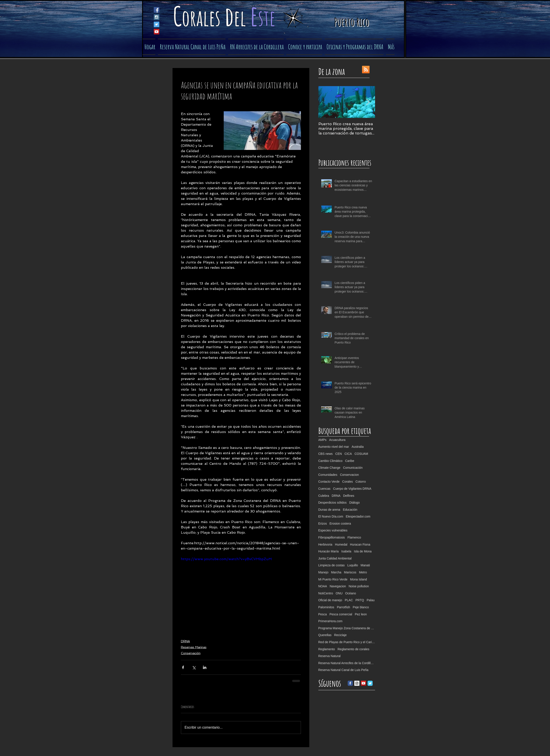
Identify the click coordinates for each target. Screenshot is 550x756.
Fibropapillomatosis (332, 537)
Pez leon (361, 614)
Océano (351, 593)
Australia (358, 447)
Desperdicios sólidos (332, 503)
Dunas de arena (329, 510)
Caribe (350, 461)
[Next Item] (368, 102)
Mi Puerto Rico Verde (333, 579)
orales (203, 18)
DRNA (185, 641)
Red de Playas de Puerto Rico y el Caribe (347, 642)
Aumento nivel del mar (334, 447)
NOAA (323, 586)
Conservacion (349, 475)
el (242, 18)
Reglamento (327, 649)
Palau (371, 600)
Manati (365, 565)
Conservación (191, 653)
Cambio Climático (330, 461)
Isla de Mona (363, 551)
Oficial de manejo (330, 600)
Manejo (323, 572)
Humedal (341, 544)
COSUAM (361, 454)
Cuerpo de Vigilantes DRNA (352, 489)
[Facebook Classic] (350, 683)
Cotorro (361, 482)
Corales (347, 482)
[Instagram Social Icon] (157, 17)
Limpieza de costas (332, 565)
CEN (339, 454)
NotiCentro (326, 593)
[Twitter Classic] (370, 683)
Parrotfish (344, 607)
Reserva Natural (329, 656)
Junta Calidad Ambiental (335, 558)
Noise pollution (359, 586)
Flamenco (354, 537)
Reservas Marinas (194, 647)
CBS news (326, 454)
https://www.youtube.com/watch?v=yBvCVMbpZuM (226, 559)
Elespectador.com (358, 516)
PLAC (349, 600)
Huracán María (329, 551)
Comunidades (328, 475)
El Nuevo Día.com (331, 516)
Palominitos (326, 607)
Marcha (336, 572)
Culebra (324, 496)
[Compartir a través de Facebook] (183, 667)
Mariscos (350, 572)
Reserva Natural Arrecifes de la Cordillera (347, 663)
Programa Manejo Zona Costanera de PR (347, 628)
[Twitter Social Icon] (157, 24)
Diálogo (354, 503)
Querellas (325, 635)
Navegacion (338, 586)
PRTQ (360, 600)
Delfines (349, 496)
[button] (304, 47)
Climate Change (329, 468)
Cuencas (324, 489)
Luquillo (353, 565)
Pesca (323, 614)
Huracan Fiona (360, 544)
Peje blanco (361, 607)
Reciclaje (340, 635)
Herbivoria (325, 544)
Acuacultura (337, 440)
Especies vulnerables (333, 530)
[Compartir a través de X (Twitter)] (194, 667)
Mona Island (359, 579)
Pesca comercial (341, 614)
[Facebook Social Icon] (157, 10)
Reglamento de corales (353, 649)
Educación (350, 510)
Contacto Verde (329, 482)
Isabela (346, 551)
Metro (363, 572)
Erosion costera (340, 524)
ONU (339, 593)
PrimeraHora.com (330, 621)
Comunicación (353, 468)
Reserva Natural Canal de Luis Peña (343, 670)
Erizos (323, 524)
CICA (348, 454)
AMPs (322, 440)
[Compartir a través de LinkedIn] (205, 667)
